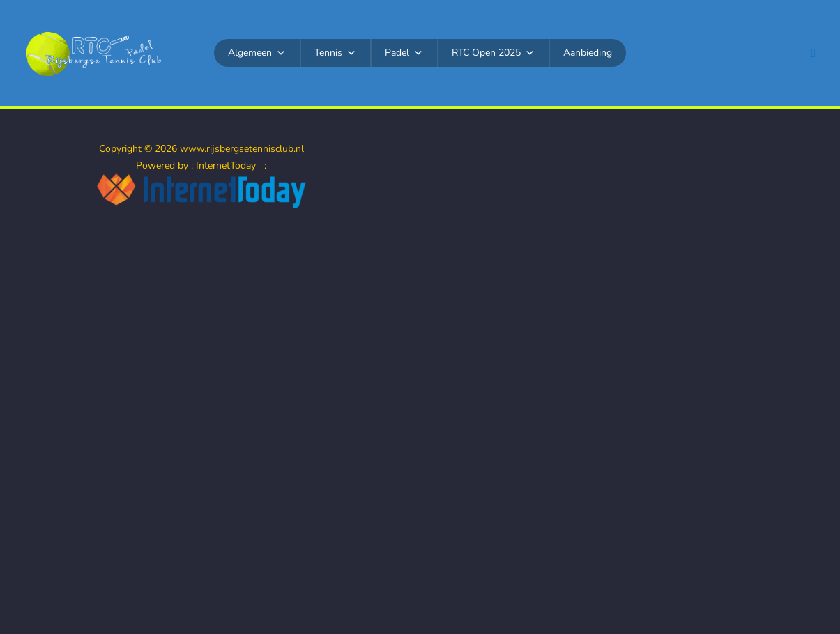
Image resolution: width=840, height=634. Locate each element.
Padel (404, 53)
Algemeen (257, 53)
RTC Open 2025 (493, 53)
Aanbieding (588, 53)
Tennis (335, 53)
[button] (813, 53)
